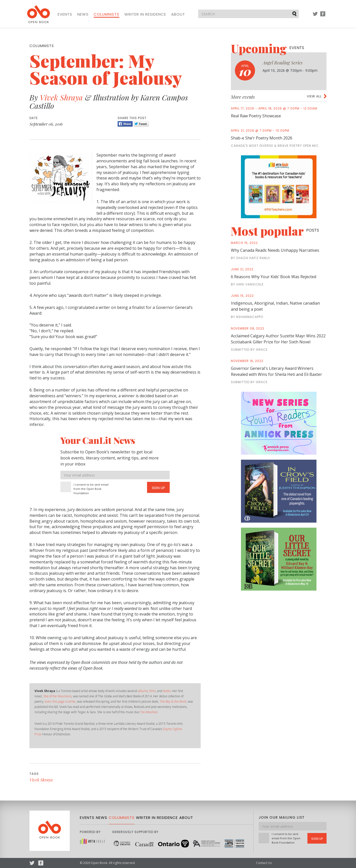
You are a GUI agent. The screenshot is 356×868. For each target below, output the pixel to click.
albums (143, 691)
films (152, 691)
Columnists (106, 14)
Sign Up (158, 488)
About (178, 14)
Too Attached (149, 712)
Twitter (315, 16)
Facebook (323, 16)
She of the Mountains (57, 696)
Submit (295, 14)
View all (314, 96)
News (83, 14)
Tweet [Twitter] (141, 124)
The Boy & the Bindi (173, 701)
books (167, 691)
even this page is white (60, 701)
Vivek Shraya (61, 97)
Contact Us (264, 863)
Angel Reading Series (283, 63)
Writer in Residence (145, 14)
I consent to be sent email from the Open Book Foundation (91, 489)
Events (65, 14)
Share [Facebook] (125, 124)
